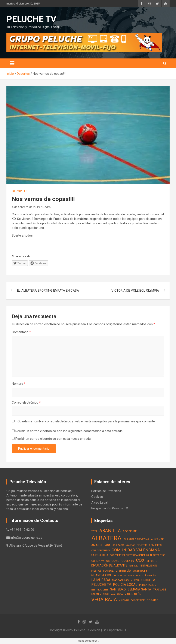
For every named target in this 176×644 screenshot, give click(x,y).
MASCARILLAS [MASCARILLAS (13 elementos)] (120, 580)
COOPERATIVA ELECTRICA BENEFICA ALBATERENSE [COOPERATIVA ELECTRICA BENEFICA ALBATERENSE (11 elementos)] (137, 555)
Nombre (19, 384)
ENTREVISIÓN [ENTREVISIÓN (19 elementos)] (149, 566)
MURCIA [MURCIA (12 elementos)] (135, 580)
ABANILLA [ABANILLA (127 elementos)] (110, 531)
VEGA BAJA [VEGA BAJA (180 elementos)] (104, 600)
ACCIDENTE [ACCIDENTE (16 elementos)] (130, 531)
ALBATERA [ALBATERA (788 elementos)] (106, 538)
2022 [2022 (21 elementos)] (94, 531)
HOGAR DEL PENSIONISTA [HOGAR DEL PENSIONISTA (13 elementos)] (129, 575)
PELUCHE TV (31, 19)
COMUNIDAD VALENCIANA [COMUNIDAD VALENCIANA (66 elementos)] (136, 550)
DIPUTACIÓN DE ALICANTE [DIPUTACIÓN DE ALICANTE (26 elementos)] (109, 565)
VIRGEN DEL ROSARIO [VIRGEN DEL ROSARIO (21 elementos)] (145, 600)
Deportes (20, 191)
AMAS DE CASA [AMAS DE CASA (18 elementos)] (101, 545)
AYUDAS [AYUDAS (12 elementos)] (131, 545)
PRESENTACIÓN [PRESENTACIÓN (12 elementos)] (148, 585)
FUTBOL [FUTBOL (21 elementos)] (108, 571)
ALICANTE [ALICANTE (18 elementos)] (157, 539)
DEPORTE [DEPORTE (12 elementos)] (152, 561)
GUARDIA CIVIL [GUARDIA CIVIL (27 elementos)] (102, 575)
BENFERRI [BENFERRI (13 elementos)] (142, 545)
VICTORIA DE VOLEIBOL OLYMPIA (135, 291)
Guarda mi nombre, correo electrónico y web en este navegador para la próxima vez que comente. (87, 421)
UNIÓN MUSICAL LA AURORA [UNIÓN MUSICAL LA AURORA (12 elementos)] (107, 594)
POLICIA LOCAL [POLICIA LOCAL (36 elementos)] (125, 585)
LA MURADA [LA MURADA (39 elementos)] (101, 580)
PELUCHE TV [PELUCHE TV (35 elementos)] (101, 585)
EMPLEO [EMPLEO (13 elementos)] (134, 566)
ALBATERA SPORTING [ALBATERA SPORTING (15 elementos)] (136, 540)
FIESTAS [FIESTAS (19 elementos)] (96, 571)
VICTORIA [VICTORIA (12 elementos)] (124, 600)
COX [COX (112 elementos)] (140, 560)
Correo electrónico (26, 402)
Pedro (47, 207)
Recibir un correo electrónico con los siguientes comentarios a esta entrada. (69, 431)
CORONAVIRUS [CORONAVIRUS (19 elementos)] (100, 561)
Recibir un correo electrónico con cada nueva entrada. (53, 439)
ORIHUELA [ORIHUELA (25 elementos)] (148, 580)
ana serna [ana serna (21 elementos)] (118, 545)
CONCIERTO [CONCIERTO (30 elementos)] (100, 555)
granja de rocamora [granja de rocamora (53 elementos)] (131, 570)
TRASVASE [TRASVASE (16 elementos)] (160, 590)
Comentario (21, 332)
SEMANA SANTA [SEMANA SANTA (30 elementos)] (139, 589)
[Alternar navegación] (12, 63)
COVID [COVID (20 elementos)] (115, 561)
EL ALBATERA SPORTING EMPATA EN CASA (48, 291)
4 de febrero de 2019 (26, 207)
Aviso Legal (99, 502)
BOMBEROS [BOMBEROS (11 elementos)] (155, 545)
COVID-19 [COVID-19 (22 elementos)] (128, 561)
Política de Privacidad (106, 491)
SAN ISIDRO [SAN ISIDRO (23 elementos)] (118, 589)
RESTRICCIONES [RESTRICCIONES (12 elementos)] (100, 590)
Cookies (97, 497)
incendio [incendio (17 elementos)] (150, 575)
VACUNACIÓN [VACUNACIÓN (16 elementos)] (133, 594)
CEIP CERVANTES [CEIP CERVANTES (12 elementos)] (101, 551)
